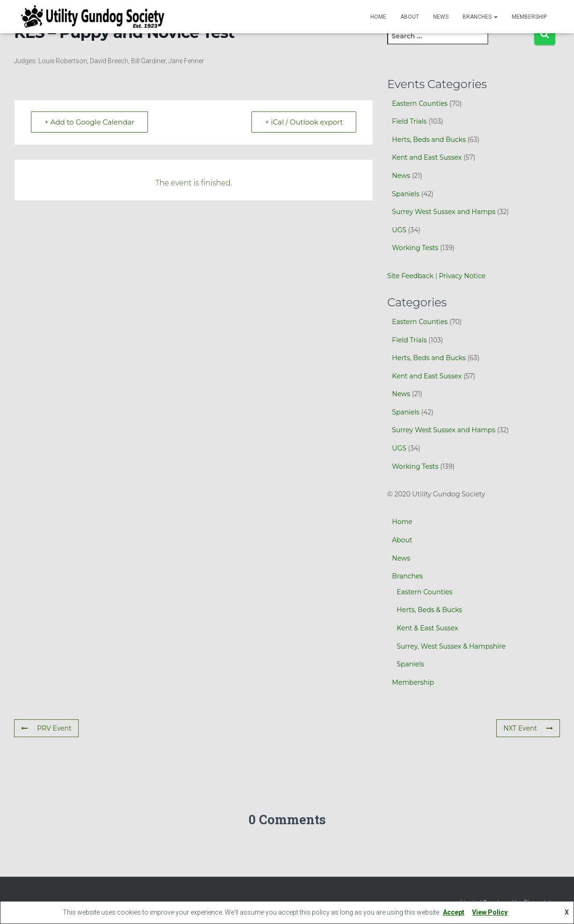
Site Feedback (410, 276)
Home (378, 17)
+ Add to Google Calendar (89, 122)
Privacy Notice (462, 276)
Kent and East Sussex (427, 157)
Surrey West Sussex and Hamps (444, 212)
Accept (454, 912)
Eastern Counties (420, 103)
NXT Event (528, 728)
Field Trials (409, 121)
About (410, 17)
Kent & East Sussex (427, 628)
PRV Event (46, 728)
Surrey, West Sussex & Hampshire (451, 646)
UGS (399, 230)
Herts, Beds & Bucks (429, 610)
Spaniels (406, 194)
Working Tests (415, 248)
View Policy (490, 912)
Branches (480, 17)
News (441, 17)
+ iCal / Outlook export (304, 122)
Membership (529, 17)
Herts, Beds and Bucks (429, 140)
